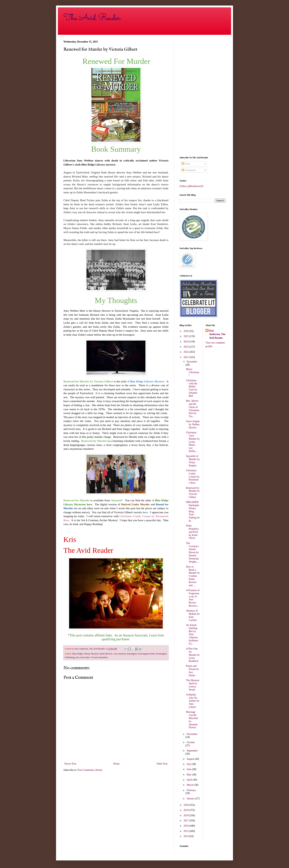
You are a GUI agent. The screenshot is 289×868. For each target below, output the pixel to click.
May (189, 775)
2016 (187, 826)
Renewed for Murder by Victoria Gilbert (193, 493)
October (191, 742)
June (189, 769)
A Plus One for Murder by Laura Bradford (193, 655)
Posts (186, 164)
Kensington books (147, 654)
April (190, 780)
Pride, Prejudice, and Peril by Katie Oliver (193, 532)
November (192, 734)
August (191, 759)
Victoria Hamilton (99, 657)
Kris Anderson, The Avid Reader (217, 334)
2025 (187, 336)
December (192, 362)
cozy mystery (120, 654)
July (189, 764)
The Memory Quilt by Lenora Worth (193, 685)
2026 (187, 331)
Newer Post (70, 764)
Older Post (162, 764)
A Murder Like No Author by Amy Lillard (193, 701)
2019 (187, 810)
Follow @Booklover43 (191, 186)
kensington (132, 654)
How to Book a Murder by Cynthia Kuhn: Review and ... (193, 576)
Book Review (106, 654)
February (191, 790)
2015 (187, 831)
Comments (189, 170)
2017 (187, 821)
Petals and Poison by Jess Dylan (193, 671)
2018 (187, 815)
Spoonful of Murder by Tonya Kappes (193, 461)
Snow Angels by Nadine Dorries (193, 424)
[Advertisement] (203, 96)
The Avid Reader (92, 18)
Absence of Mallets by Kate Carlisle (193, 615)
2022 (187, 352)
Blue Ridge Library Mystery (85, 654)
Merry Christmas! (193, 372)
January (191, 799)
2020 (187, 805)
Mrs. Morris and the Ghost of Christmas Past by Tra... (193, 409)
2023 (187, 347)
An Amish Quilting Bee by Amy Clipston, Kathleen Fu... (192, 634)
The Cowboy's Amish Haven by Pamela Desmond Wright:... (192, 552)
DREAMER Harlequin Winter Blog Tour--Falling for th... (193, 511)
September (192, 751)
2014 (187, 836)
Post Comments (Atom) (90, 770)
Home (116, 764)
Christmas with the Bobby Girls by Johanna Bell (192, 388)
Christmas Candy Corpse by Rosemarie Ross (193, 477)
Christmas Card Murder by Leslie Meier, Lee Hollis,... (193, 442)
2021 (187, 357)
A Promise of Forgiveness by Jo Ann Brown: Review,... (193, 598)
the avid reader (83, 657)
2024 (187, 342)
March (190, 785)
